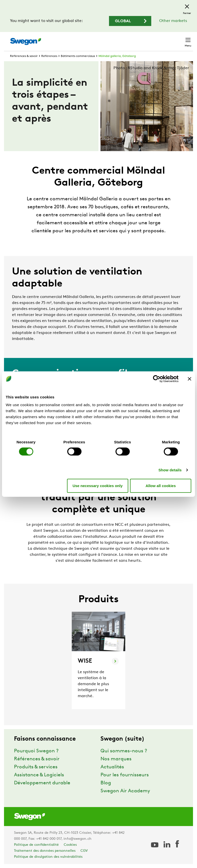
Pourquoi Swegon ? (36, 751)
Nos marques (116, 759)
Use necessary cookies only (97, 485)
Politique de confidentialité (36, 845)
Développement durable (42, 783)
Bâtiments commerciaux (78, 56)
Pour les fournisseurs (125, 775)
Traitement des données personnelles (45, 851)
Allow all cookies (161, 485)
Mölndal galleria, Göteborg (117, 56)
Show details (170, 470)
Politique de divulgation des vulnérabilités (48, 857)
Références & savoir (24, 56)
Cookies (70, 845)
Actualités (112, 767)
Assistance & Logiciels (39, 775)
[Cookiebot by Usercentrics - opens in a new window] (157, 379)
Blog (106, 783)
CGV (84, 851)
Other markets (173, 21)
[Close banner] (189, 379)
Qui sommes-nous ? (124, 751)
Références (49, 56)
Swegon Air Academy (125, 791)
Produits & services (36, 767)
